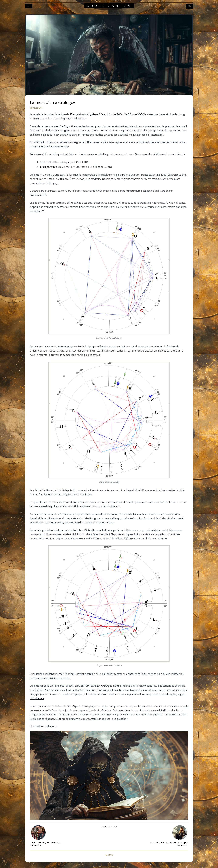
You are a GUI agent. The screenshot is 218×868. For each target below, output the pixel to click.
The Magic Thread (69, 126)
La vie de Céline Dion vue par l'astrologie (169, 842)
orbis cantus (109, 6)
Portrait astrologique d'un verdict (46, 842)
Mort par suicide (49, 167)
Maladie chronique (59, 162)
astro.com (129, 154)
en (189, 6)
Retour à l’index (109, 827)
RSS (109, 855)
